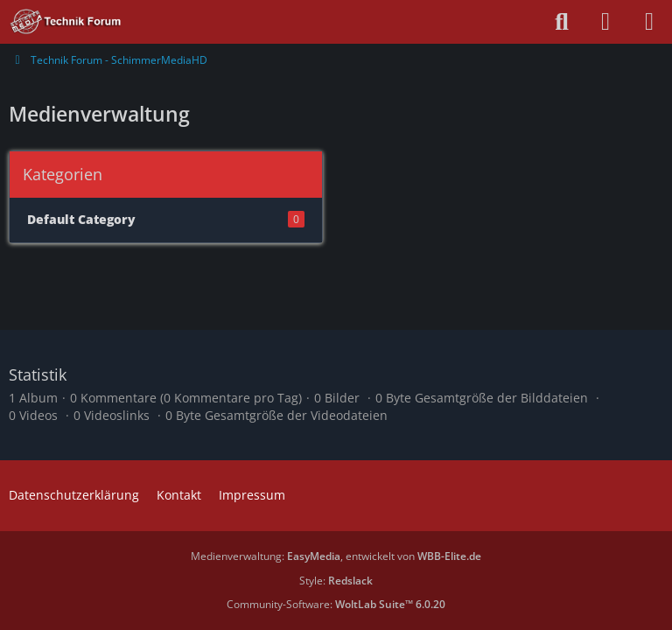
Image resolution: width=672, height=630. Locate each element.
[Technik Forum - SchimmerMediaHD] (66, 22)
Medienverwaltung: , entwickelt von (336, 556)
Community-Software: (336, 604)
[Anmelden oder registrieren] (605, 22)
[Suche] (562, 22)
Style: (336, 581)
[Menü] (649, 22)
